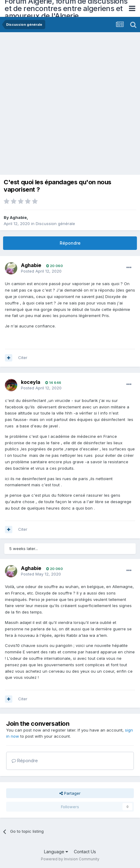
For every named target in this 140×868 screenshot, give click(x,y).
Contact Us (85, 852)
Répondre (70, 243)
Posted (41, 271)
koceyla (31, 382)
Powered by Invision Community (70, 859)
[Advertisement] (70, 105)
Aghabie (18, 217)
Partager (70, 793)
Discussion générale (55, 224)
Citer (23, 358)
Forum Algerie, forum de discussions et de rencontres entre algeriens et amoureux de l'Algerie (66, 8)
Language (56, 852)
